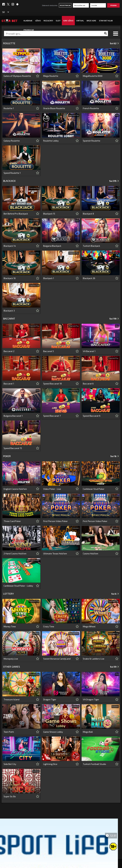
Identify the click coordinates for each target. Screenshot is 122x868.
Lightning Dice (50, 764)
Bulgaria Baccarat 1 (13, 416)
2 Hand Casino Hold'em (15, 553)
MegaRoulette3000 (93, 76)
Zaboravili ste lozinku (50, 5)
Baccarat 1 (9, 384)
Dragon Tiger (50, 699)
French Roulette (91, 108)
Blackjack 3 (9, 311)
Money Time (10, 626)
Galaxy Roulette (12, 141)
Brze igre (91, 21)
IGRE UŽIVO (68, 21)
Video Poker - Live (52, 489)
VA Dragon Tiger (91, 699)
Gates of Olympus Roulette (17, 76)
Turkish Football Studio (94, 764)
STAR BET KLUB (106, 21)
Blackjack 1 (49, 278)
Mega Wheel (89, 626)
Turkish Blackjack (91, 246)
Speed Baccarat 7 (52, 416)
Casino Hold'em (91, 553)
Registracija (65, 5)
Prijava (113, 5)
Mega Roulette (51, 76)
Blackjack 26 (89, 278)
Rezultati (48, 21)
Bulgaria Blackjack (52, 246)
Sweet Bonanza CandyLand (57, 659)
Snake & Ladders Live (94, 659)
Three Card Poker (12, 521)
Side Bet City (10, 764)
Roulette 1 (9, 108)
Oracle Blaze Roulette (54, 108)
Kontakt (114, 863)
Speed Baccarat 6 (92, 416)
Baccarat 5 (49, 351)
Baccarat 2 (9, 351)
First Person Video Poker (55, 521)
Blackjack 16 (10, 278)
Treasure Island (12, 699)
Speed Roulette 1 (12, 173)
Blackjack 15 (49, 214)
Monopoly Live (11, 659)
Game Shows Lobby (53, 732)
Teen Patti (9, 732)
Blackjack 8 (88, 214)
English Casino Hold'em (15, 489)
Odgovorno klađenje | (99, 863)
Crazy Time (49, 626)
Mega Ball (88, 732)
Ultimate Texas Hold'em (55, 553)
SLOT (58, 21)
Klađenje (28, 21)
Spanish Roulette (92, 141)
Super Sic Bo (10, 796)
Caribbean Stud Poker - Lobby (18, 586)
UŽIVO (38, 21)
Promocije (29, 30)
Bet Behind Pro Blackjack (16, 214)
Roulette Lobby (51, 141)
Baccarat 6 (88, 384)
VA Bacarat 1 (89, 351)
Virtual (80, 21)
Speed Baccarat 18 (52, 384)
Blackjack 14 (10, 246)
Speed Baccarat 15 (13, 448)
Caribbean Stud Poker (94, 489)
